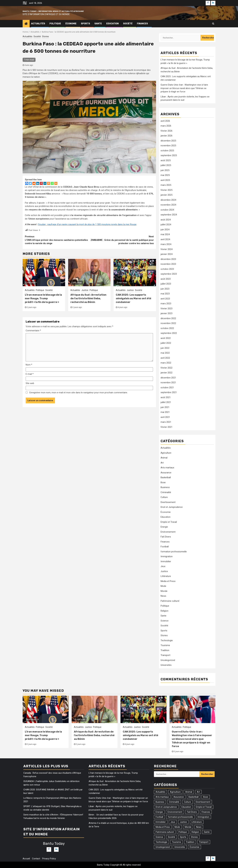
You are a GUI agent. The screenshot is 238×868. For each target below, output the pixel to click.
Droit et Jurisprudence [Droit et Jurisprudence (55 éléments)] (166, 807)
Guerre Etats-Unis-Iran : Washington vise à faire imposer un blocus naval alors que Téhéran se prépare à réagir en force (184, 88)
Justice (85, 290)
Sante (98, 24)
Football (165, 547)
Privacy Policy (49, 859)
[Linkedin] (38, 183)
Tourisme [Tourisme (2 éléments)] (177, 842)
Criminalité (166, 492)
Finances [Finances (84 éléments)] (206, 812)
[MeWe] (45, 183)
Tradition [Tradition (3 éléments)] (190, 842)
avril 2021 (165, 417)
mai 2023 (165, 294)
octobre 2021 (167, 388)
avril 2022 (165, 358)
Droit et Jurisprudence (172, 507)
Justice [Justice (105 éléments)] (183, 822)
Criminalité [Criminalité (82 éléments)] (174, 802)
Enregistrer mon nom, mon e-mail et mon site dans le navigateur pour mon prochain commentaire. (79, 393)
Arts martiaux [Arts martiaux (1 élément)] (162, 797)
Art (162, 463)
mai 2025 (165, 175)
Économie (71, 24)
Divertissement (168, 502)
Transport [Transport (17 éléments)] (204, 842)
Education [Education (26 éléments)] (186, 807)
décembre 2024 (168, 200)
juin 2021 (165, 407)
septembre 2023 (169, 274)
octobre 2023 (167, 269)
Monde (164, 591)
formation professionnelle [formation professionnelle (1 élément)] (180, 817)
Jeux (163, 566)
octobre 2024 (167, 210)
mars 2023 (166, 304)
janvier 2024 (167, 254)
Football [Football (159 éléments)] (159, 817)
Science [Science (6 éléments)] (159, 837)
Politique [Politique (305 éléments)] (183, 832)
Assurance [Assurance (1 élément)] (179, 797)
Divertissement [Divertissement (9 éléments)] (203, 802)
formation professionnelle (174, 552)
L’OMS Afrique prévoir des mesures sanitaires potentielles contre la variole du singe (57, 240)
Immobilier (166, 561)
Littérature (166, 576)
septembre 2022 (169, 333)
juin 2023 (165, 289)
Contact (36, 859)
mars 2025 (166, 185)
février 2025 (167, 190)
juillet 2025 (166, 165)
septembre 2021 (169, 392)
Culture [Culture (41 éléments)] (187, 802)
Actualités (38, 24)
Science (165, 621)
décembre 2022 (168, 318)
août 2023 (166, 279)
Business (165, 487)
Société (128, 24)
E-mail (30, 374)
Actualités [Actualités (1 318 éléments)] (160, 792)
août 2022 (166, 338)
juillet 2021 (166, 402)
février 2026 (167, 131)
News (163, 596)
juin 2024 (165, 230)
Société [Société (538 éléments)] (172, 837)
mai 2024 (165, 234)
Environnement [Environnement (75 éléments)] (175, 812)
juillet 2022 (166, 343)
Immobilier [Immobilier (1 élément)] (161, 822)
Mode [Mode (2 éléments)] (177, 827)
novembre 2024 (168, 205)
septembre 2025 (169, 155)
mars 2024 (166, 244)
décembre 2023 (168, 259)
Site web (30, 383)
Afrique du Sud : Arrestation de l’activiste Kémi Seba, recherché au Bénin (88, 298)
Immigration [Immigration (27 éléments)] (203, 817)
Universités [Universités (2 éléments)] (180, 847)
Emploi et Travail (169, 522)
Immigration (167, 556)
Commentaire (33, 331)
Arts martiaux (167, 468)
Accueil (26, 859)
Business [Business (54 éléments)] (160, 802)
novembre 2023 (168, 264)
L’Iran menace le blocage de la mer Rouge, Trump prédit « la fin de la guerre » (43, 298)
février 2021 (167, 427)
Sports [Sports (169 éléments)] (183, 837)
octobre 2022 (167, 328)
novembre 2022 (168, 323)
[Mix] (49, 183)
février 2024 (167, 249)
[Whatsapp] (52, 183)
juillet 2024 (166, 225)
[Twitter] (30, 183)
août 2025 (166, 160)
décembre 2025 (168, 141)
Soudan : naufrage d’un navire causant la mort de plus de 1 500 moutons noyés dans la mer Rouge (87, 224)
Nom (29, 365)
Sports (85, 24)
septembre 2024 (169, 215)
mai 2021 (165, 412)
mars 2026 (166, 126)
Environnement (168, 532)
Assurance (166, 473)
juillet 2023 (166, 284)
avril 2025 (165, 180)
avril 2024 (165, 239)
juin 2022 (165, 348)
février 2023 (167, 309)
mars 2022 (166, 363)
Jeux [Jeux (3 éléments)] (173, 822)
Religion (164, 611)
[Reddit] (34, 183)
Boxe (163, 482)
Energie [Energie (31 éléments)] (159, 812)
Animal (164, 458)
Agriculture (166, 453)
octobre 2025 (167, 151)
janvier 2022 (167, 373)
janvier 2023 (167, 313)
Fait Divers (166, 537)
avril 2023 (165, 299)
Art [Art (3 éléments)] (198, 792)
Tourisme (165, 645)
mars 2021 (166, 422)
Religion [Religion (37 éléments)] (195, 832)
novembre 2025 (168, 146)
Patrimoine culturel (170, 601)
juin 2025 (165, 170)
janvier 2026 (167, 136)
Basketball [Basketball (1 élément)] (194, 797)
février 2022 (167, 368)
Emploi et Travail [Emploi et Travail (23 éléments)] (204, 807)
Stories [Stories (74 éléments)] (194, 837)
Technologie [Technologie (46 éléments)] (161, 842)
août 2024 (166, 220)
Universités (166, 665)
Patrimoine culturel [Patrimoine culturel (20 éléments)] (165, 832)
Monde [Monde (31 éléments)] (188, 827)
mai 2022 (165, 353)
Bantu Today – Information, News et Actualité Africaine (53, 11)
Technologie (167, 640)
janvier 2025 (167, 195)
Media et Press (168, 581)
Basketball (166, 477)
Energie (164, 527)
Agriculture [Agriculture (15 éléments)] (175, 792)
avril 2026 (165, 121)
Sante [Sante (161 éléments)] (207, 832)
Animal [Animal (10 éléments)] (189, 792)
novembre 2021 (168, 383)
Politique (55, 24)
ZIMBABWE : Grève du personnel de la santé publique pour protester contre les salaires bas (122, 240)
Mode (163, 586)
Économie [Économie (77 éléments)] (195, 847)
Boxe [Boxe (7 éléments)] (206, 797)
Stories (45, 36)
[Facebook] (27, 183)
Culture (164, 497)
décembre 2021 (168, 378)
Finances (142, 24)
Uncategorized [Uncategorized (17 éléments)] (163, 847)
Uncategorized (168, 660)
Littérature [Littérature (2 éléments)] (197, 822)
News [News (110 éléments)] (199, 827)
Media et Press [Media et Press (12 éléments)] (163, 827)
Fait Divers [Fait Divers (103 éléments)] (192, 812)
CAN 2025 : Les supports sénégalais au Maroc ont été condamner (133, 298)
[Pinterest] (41, 183)
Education (112, 24)
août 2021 (166, 397)
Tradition (165, 650)
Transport (165, 655)
